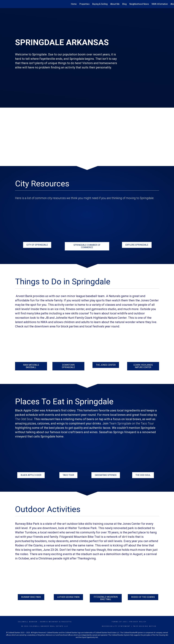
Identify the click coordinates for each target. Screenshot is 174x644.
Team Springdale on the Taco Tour (132, 423)
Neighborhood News (139, 4)
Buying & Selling (100, 4)
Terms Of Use (119, 622)
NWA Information (160, 4)
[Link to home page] (3, 4)
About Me (115, 4)
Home (74, 4)
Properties (84, 4)
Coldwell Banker (28, 622)
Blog (124, 4)
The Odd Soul (24, 419)
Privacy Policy (138, 622)
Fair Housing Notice (145, 626)
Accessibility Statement (116, 626)
